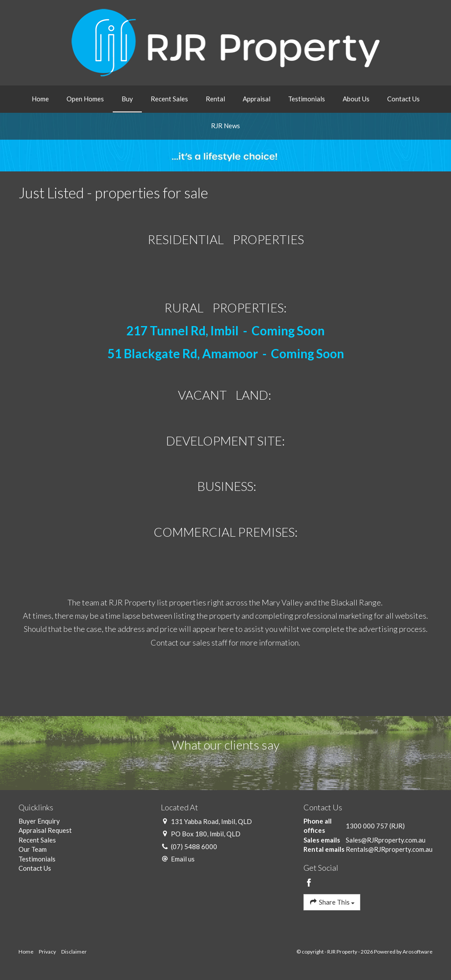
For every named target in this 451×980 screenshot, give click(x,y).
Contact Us (403, 99)
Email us (183, 859)
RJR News (225, 126)
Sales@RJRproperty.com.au (386, 840)
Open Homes (85, 99)
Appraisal (257, 99)
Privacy (47, 952)
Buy (127, 99)
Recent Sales (169, 99)
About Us (356, 99)
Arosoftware (418, 952)
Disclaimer (74, 952)
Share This (332, 902)
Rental (215, 99)
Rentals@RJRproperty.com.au (389, 849)
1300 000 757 (367, 826)
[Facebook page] (309, 883)
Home (40, 99)
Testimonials (307, 99)
